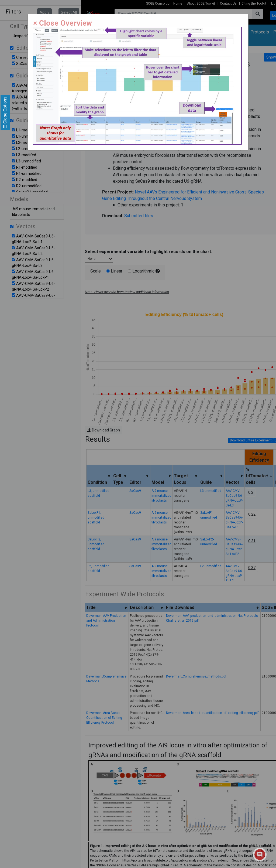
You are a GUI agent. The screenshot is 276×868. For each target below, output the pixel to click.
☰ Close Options (5, 113)
